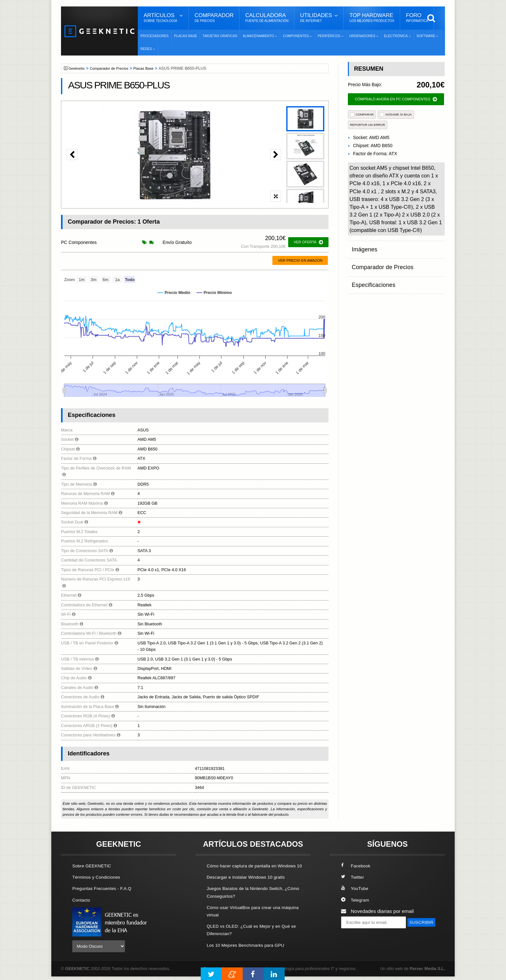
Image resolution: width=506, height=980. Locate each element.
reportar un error (368, 125)
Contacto (82, 899)
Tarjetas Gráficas (220, 36)
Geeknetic (78, 68)
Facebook (357, 866)
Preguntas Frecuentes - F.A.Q (105, 888)
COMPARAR (362, 114)
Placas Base (186, 36)
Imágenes (363, 247)
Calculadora (267, 18)
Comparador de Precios (114, 68)
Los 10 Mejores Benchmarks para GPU (250, 952)
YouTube (356, 888)
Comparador (214, 18)
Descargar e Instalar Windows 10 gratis (250, 884)
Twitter (353, 877)
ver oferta (308, 242)
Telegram (356, 899)
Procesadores (155, 36)
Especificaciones (370, 272)
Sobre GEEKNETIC (94, 866)
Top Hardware (372, 18)
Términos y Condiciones (99, 877)
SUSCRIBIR (357, 934)
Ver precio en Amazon (300, 260)
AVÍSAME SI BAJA (396, 114)
